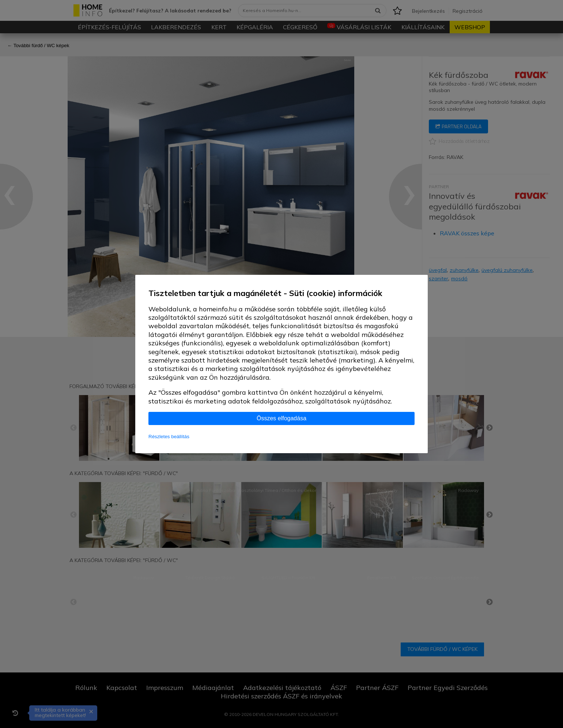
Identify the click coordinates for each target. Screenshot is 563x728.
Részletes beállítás (169, 437)
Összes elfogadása (281, 418)
